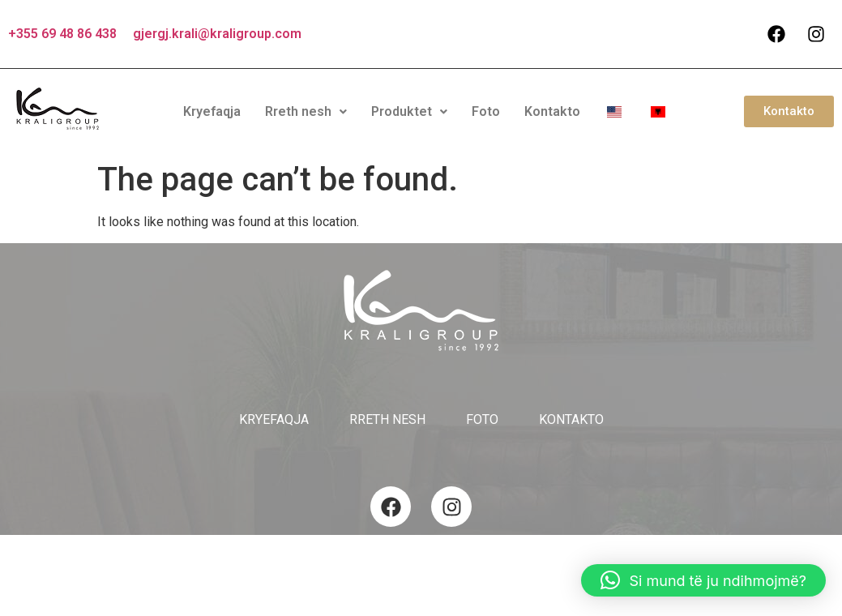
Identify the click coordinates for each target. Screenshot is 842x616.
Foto (486, 111)
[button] (306, 112)
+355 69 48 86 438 (62, 34)
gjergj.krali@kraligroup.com (217, 34)
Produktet (409, 111)
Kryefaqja (212, 111)
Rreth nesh (306, 111)
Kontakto (552, 111)
